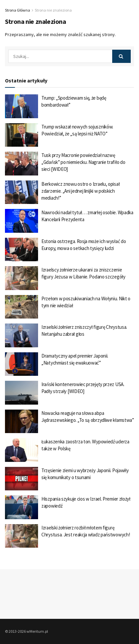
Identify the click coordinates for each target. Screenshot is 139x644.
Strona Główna (18, 10)
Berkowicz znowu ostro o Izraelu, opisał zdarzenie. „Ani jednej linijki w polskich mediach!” (80, 191)
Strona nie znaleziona (53, 10)
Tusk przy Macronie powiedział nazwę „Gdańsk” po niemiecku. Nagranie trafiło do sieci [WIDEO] (83, 162)
